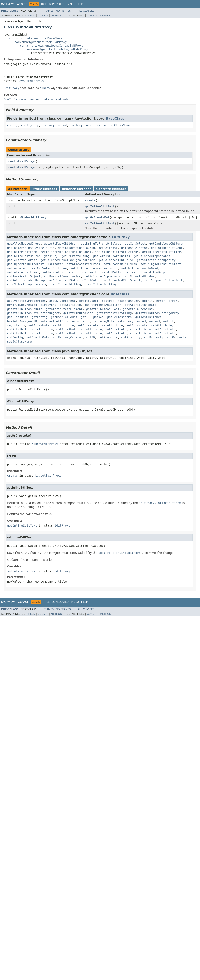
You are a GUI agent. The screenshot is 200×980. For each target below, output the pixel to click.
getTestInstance (148, 317)
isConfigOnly (104, 321)
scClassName (120, 125)
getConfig (40, 317)
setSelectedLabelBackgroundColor (34, 280)
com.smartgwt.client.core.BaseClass (36, 38)
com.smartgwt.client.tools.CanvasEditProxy (52, 46)
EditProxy (121, 237)
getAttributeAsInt (138, 309)
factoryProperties (85, 125)
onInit (168, 321)
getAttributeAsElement (64, 309)
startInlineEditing (65, 284)
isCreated (55, 264)
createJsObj (89, 301)
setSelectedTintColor (83, 280)
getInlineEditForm (22, 252)
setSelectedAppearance (103, 276)
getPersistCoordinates (111, 256)
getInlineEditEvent (167, 248)
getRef (98, 317)
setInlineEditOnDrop (148, 272)
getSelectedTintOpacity (156, 260)
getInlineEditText (100, 206)
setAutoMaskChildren (120, 264)
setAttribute (39, 325)
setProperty (108, 337)
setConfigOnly (38, 337)
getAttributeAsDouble (25, 309)
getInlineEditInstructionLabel (66, 252)
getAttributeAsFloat (103, 309)
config (12, 125)
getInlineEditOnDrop (24, 256)
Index (71, 4)
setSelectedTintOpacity (123, 280)
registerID (16, 325)
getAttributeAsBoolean (103, 305)
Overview (7, 4)
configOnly (30, 125)
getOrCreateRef (97, 217)
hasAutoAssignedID (22, 321)
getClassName (18, 317)
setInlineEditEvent (23, 272)
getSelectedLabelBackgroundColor (68, 260)
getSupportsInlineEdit (26, 264)
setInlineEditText (100, 223)
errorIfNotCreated (22, 305)
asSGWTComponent (62, 301)
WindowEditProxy (21, 161)
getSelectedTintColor (116, 260)
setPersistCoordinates (62, 276)
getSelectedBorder (22, 260)
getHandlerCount (64, 317)
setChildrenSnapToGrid (140, 268)
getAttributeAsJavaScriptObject (33, 313)
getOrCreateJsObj (76, 256)
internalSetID (52, 321)
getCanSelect (135, 244)
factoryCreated (55, 125)
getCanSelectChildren (167, 244)
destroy (108, 301)
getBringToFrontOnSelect (101, 244)
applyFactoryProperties (26, 301)
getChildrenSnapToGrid (76, 248)
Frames (49, 11)
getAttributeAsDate (140, 305)
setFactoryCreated (68, 337)
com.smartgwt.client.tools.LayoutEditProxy (57, 49)
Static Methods (45, 189)
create (90, 200)
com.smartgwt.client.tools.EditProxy (41, 42)
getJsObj (51, 256)
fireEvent (48, 305)
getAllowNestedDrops (24, 244)
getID (85, 317)
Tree (44, 4)
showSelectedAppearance (26, 284)
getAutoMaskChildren (61, 244)
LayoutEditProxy (31, 81)
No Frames (63, 11)
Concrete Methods (111, 189)
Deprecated (57, 4)
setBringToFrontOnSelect (161, 264)
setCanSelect (18, 268)
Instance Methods (77, 189)
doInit (148, 301)
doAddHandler (128, 301)
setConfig (15, 337)
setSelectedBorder (140, 276)
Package (21, 4)
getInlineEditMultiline (162, 252)
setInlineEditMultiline (109, 272)
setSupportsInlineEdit (164, 280)
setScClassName (19, 342)
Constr (43, 15)
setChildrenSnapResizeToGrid (94, 268)
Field (32, 15)
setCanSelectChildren (49, 268)
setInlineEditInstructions (64, 272)
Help (80, 4)
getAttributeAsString (114, 313)
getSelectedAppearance (152, 256)
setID (91, 337)
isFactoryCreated (132, 321)
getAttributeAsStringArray (157, 313)
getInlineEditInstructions (117, 252)
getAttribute (70, 305)
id (105, 125)
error (161, 301)
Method (56, 15)
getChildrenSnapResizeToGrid (31, 248)
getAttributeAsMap (78, 313)
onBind (154, 321)
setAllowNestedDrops (84, 264)
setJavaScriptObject (24, 276)
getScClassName (119, 317)
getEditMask (108, 248)
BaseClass (115, 118)
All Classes (86, 11)
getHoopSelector (134, 248)
